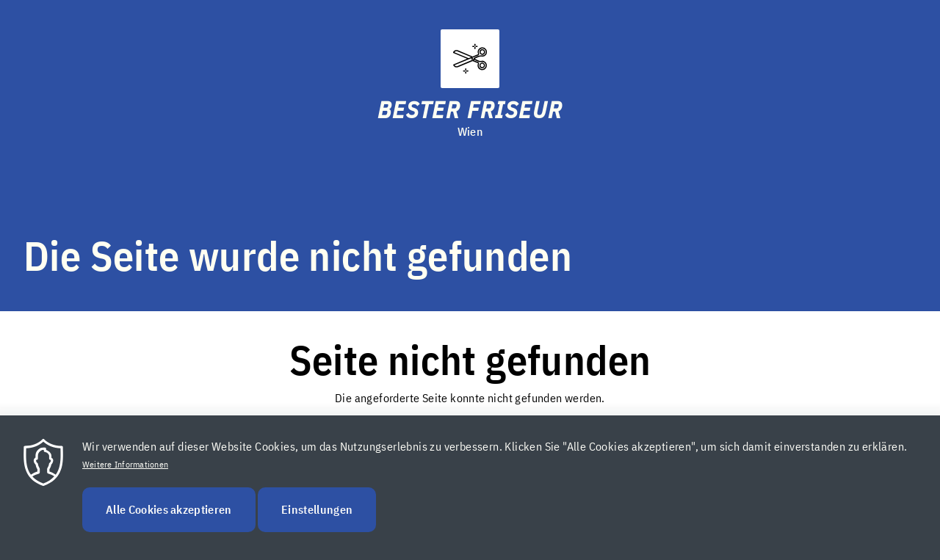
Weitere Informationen (125, 481)
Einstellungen (317, 526)
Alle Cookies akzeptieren (169, 526)
